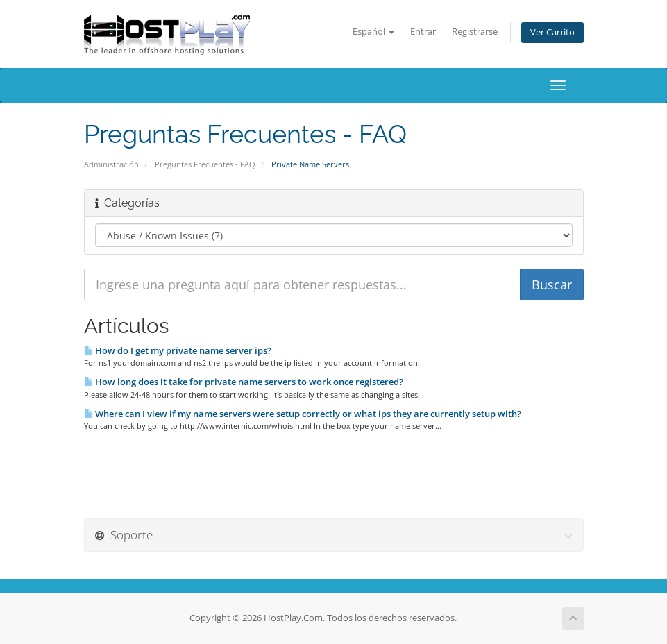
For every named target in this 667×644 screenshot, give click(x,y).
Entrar (423, 32)
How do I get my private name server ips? (178, 350)
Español (373, 32)
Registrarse (475, 32)
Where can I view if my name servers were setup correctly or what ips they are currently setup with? (303, 414)
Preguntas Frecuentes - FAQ (205, 164)
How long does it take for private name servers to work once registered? (244, 382)
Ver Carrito (552, 32)
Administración (111, 164)
